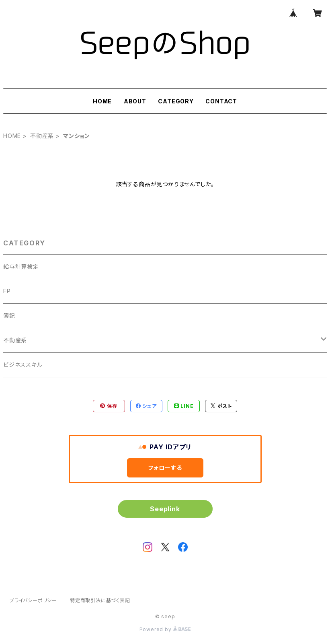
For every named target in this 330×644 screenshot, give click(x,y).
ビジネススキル (23, 365)
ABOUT (135, 101)
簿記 (9, 316)
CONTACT (221, 101)
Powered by (165, 629)
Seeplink (165, 509)
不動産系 (42, 136)
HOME (102, 101)
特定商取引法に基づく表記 (100, 600)
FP (7, 291)
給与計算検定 (21, 266)
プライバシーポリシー (33, 600)
